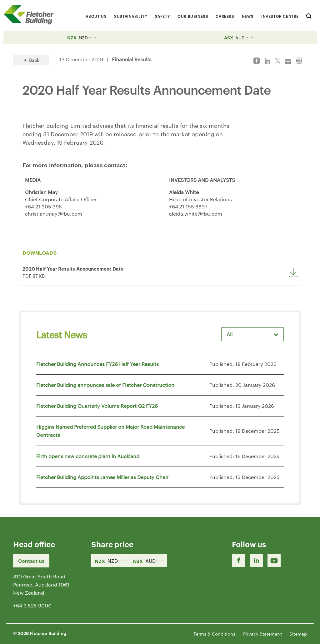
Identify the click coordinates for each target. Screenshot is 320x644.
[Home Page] (31, 15)
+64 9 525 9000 (32, 605)
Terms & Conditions (214, 634)
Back (31, 60)
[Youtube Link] (274, 561)
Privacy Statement (262, 634)
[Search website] (309, 15)
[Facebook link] (238, 561)
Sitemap (298, 634)
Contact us (31, 561)
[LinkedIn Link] (256, 561)
